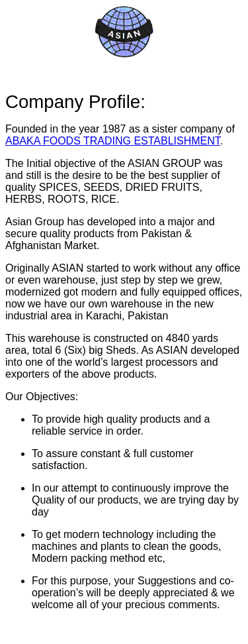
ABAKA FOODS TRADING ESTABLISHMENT (113, 141)
